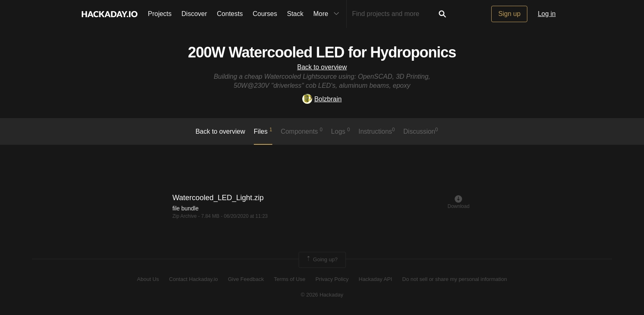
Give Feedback (246, 279)
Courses (265, 14)
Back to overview (322, 67)
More (328, 14)
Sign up (509, 14)
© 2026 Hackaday (322, 295)
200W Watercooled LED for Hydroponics (322, 52)
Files (263, 131)
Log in (547, 14)
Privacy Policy (332, 279)
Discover (194, 14)
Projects (160, 14)
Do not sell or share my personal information (454, 279)
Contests (230, 14)
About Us (148, 279)
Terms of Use (290, 279)
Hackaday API (375, 279)
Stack (295, 14)
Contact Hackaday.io (194, 279)
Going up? (322, 260)
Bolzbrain (322, 99)
